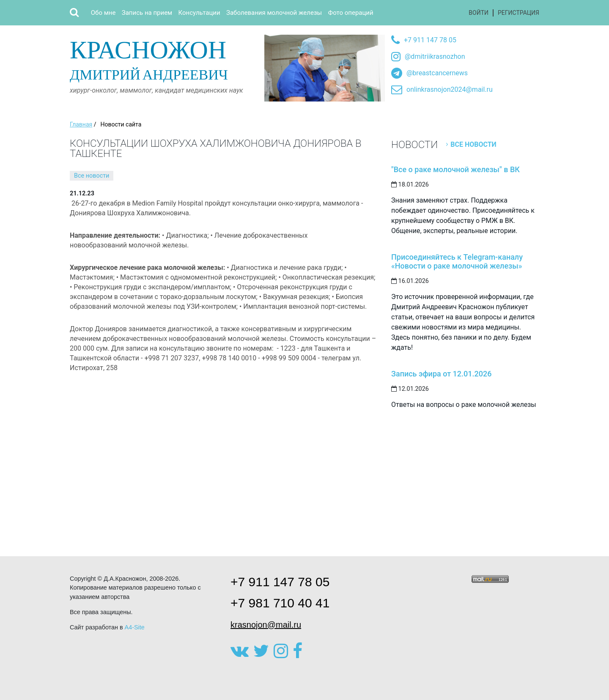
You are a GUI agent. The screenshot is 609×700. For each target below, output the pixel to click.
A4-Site (135, 627)
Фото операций (351, 13)
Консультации (199, 13)
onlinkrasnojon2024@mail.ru (450, 89)
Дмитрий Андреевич (164, 59)
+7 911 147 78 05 (430, 40)
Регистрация (518, 13)
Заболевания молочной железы (274, 13)
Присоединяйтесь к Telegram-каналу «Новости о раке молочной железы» (457, 261)
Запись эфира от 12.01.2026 (441, 374)
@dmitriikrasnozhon (435, 56)
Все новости (92, 176)
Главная (81, 124)
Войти (479, 13)
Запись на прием (147, 13)
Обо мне (103, 13)
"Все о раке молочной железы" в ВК (455, 169)
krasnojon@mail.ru (266, 625)
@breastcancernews (437, 73)
